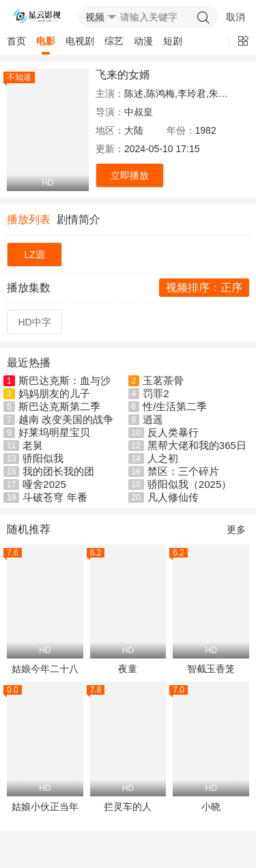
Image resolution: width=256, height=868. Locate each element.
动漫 (143, 41)
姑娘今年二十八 (45, 669)
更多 (236, 530)
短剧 (173, 41)
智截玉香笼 (211, 669)
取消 (236, 17)
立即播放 (130, 175)
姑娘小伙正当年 (45, 807)
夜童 (128, 669)
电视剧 (80, 41)
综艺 (114, 41)
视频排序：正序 (204, 288)
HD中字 (35, 322)
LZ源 (34, 255)
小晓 (211, 807)
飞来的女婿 (123, 75)
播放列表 (29, 219)
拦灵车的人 (128, 807)
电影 (46, 41)
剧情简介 (79, 219)
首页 (16, 41)
